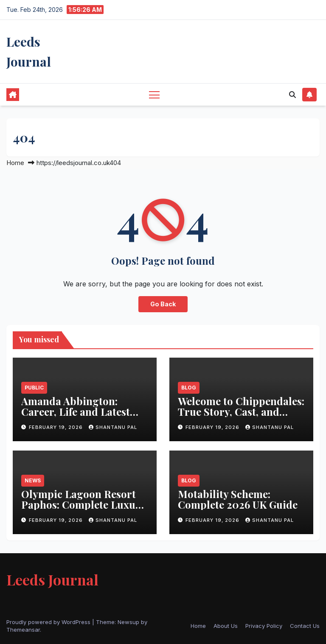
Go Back (163, 304)
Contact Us (305, 626)
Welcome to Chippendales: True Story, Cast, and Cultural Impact (241, 412)
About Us (226, 626)
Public (34, 388)
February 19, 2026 (57, 427)
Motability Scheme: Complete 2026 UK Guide (238, 499)
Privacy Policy (264, 626)
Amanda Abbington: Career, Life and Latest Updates (76, 412)
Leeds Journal (52, 580)
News (33, 480)
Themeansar (23, 630)
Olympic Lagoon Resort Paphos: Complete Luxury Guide (83, 504)
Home (15, 163)
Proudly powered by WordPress (49, 622)
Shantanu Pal (113, 427)
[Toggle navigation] (154, 94)
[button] (292, 95)
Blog (189, 388)
